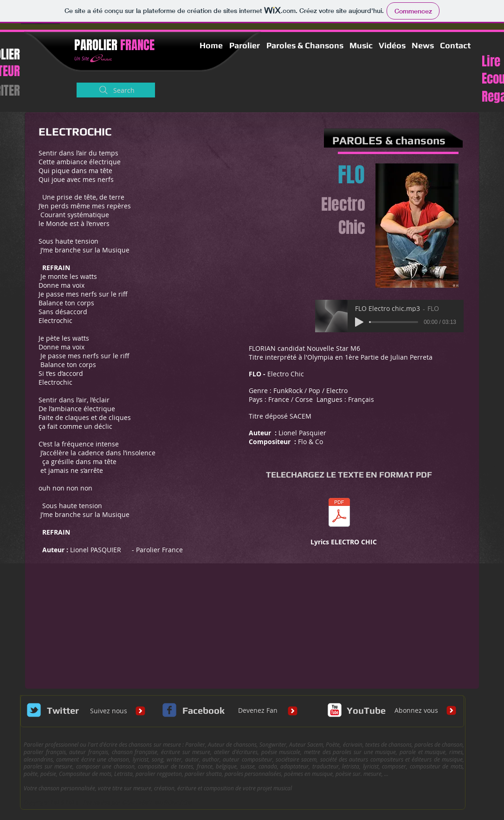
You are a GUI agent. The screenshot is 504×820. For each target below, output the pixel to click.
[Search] (116, 90)
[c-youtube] (335, 710)
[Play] (359, 322)
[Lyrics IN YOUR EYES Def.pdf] (339, 513)
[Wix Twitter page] (34, 710)
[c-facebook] (169, 710)
